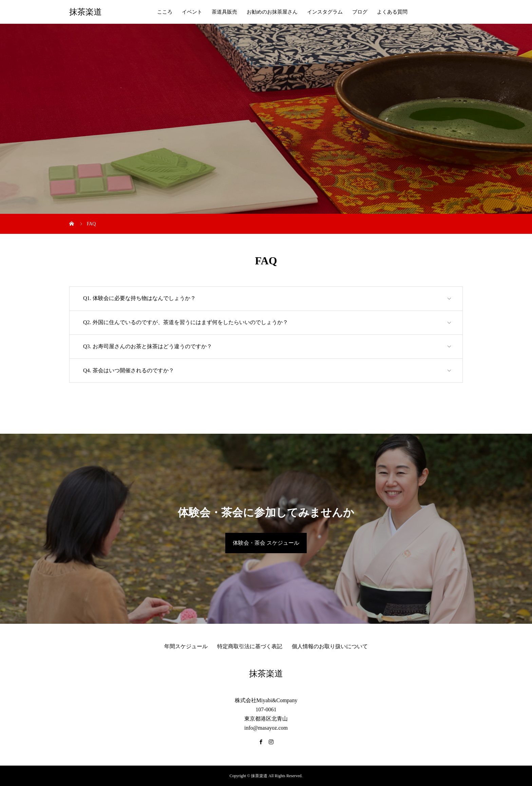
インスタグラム (325, 12)
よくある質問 (392, 12)
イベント (192, 12)
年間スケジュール (186, 646)
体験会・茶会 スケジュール (266, 543)
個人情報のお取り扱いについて (330, 646)
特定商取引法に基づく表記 (250, 646)
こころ (165, 12)
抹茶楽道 (85, 12)
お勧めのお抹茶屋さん (272, 12)
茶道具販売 (224, 12)
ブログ (360, 12)
